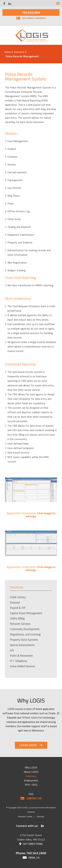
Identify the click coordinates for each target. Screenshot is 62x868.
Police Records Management (22, 56)
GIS (12, 650)
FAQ (31, 794)
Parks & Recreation (21, 656)
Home (8, 52)
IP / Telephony (19, 661)
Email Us (34, 858)
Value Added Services (22, 666)
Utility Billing (17, 618)
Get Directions (33, 844)
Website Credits (25, 816)
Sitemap (40, 816)
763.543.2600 (31, 13)
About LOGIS (31, 772)
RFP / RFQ (31, 785)
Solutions (19, 52)
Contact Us (34, 798)
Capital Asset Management (26, 613)
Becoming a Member (34, 18)
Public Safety (18, 597)
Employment (31, 780)
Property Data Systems (24, 640)
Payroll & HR (18, 608)
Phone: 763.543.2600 (31, 853)
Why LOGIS (31, 767)
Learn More (28, 745)
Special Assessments (22, 645)
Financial (15, 603)
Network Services (20, 624)
